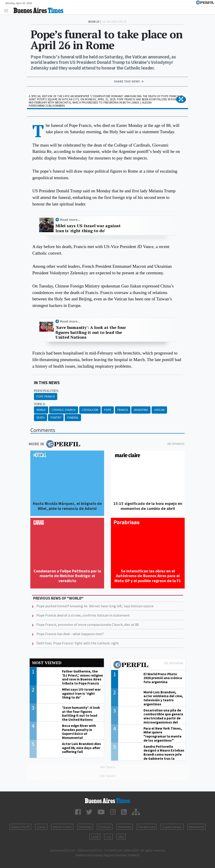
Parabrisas (147, 827)
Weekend (197, 827)
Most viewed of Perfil (148, 665)
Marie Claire (62, 827)
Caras (41, 827)
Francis (123, 410)
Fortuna (105, 827)
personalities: (46, 391)
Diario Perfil (20, 827)
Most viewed (47, 663)
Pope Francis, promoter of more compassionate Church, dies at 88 (88, 624)
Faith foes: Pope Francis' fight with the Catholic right (78, 643)
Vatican (159, 410)
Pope (108, 410)
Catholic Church (64, 410)
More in (54, 444)
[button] (181, 99)
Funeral (73, 418)
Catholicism (90, 410)
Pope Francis (46, 397)
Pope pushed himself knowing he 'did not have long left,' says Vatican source (95, 606)
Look (95, 837)
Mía (121, 837)
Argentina (141, 410)
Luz (108, 837)
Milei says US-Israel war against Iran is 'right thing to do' (88, 228)
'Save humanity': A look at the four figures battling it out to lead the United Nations (91, 332)
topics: (40, 404)
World (41, 410)
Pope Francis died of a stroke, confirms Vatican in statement (83, 615)
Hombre (125, 827)
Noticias (85, 827)
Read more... (70, 220)
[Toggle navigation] (7, 10)
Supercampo (172, 827)
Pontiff (56, 418)
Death (41, 418)
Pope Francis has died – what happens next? (70, 634)
